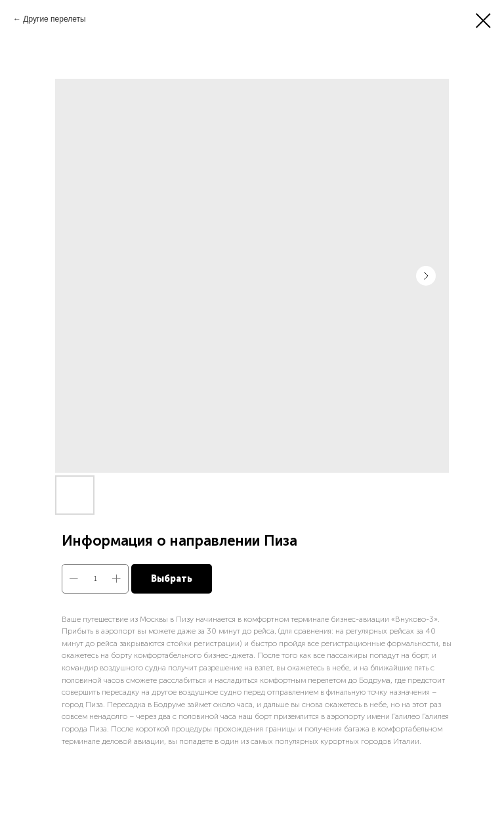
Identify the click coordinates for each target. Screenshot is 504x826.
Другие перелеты (54, 19)
